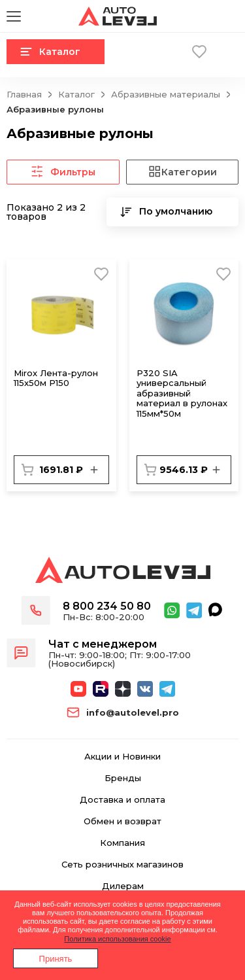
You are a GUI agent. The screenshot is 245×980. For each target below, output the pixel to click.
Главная (24, 95)
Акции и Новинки (122, 757)
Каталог (50, 52)
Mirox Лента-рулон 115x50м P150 (56, 378)
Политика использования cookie (117, 939)
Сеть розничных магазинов (122, 865)
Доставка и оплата (122, 800)
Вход (231, 52)
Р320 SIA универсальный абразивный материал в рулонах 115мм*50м (182, 393)
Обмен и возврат (122, 821)
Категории (182, 172)
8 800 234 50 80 (107, 606)
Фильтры (63, 172)
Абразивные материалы (166, 95)
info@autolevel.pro (133, 713)
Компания (122, 843)
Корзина (168, 52)
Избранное (199, 52)
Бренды (123, 778)
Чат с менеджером (103, 644)
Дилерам (123, 886)
